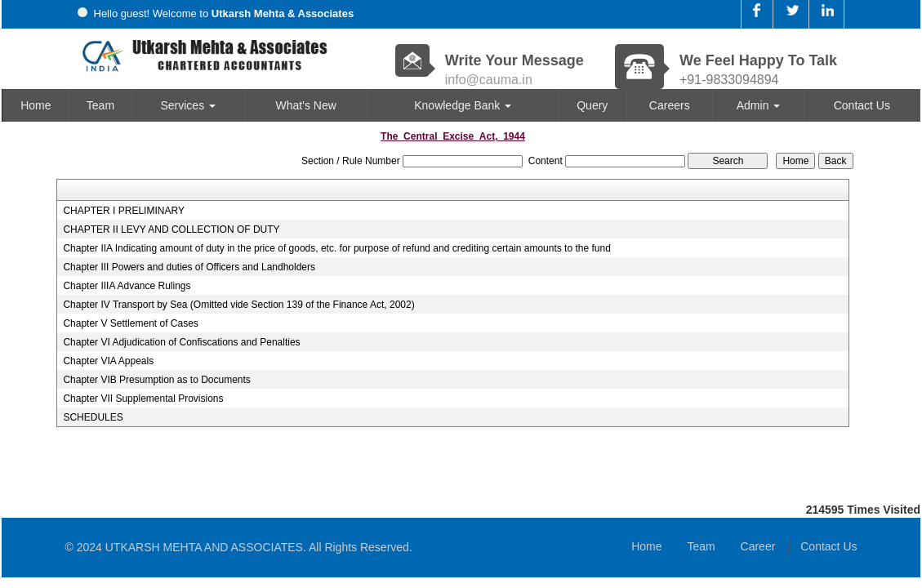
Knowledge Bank (463, 105)
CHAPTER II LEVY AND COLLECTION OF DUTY (171, 229)
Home (36, 105)
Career (758, 546)
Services (188, 105)
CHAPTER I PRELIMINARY (123, 211)
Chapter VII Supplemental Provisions (143, 399)
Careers (670, 105)
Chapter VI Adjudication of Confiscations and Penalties (181, 342)
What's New (306, 105)
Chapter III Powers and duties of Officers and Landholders (189, 267)
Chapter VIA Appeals (108, 361)
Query (592, 105)
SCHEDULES (93, 417)
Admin (759, 105)
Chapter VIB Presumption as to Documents (156, 380)
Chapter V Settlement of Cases (130, 323)
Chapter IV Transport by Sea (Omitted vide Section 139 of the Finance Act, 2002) (238, 305)
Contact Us (862, 105)
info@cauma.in (489, 80)
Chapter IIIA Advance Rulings (127, 286)
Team (100, 105)
